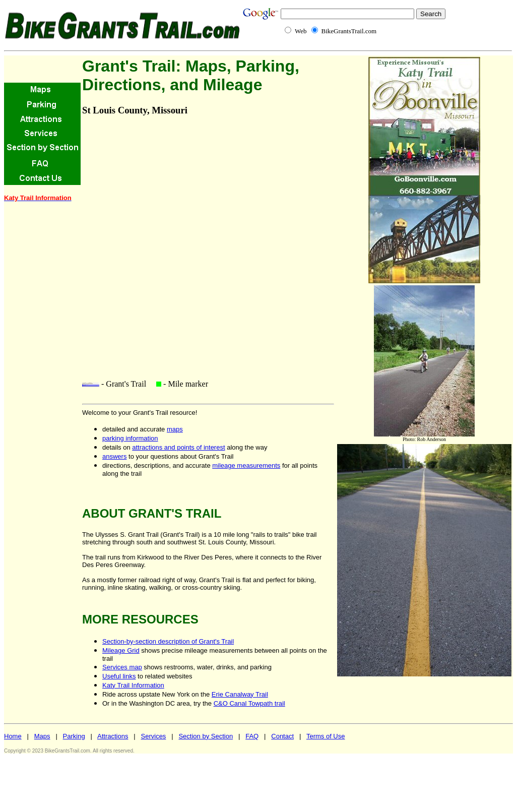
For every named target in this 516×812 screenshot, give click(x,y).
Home (13, 736)
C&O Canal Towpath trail (249, 703)
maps (175, 429)
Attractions (113, 736)
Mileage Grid (121, 650)
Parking (74, 736)
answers (114, 456)
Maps (42, 736)
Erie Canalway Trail (240, 694)
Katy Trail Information (133, 685)
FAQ (252, 736)
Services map (122, 667)
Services (154, 736)
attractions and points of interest (178, 447)
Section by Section (206, 736)
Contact (282, 736)
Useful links (119, 676)
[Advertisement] (34, 362)
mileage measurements (246, 465)
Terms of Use (326, 736)
